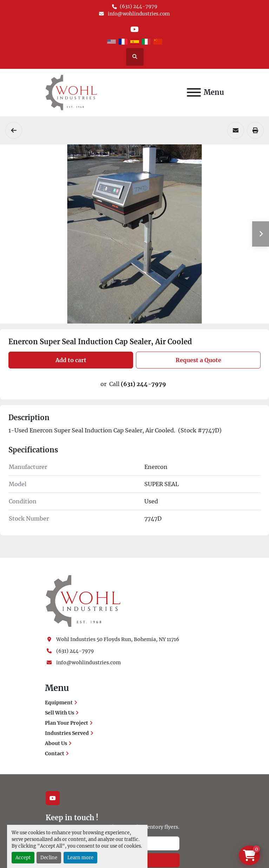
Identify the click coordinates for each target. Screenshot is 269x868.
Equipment (59, 703)
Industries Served (67, 733)
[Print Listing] (255, 130)
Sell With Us (60, 713)
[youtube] (134, 29)
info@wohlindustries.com (138, 14)
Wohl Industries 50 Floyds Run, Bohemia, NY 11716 (118, 639)
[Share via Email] (236, 130)
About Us (56, 743)
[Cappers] (14, 130)
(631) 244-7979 (139, 6)
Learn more (80, 857)
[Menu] (194, 92)
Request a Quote (198, 360)
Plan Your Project (67, 723)
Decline (49, 857)
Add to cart (71, 360)
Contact (55, 753)
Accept (23, 857)
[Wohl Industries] (83, 601)
